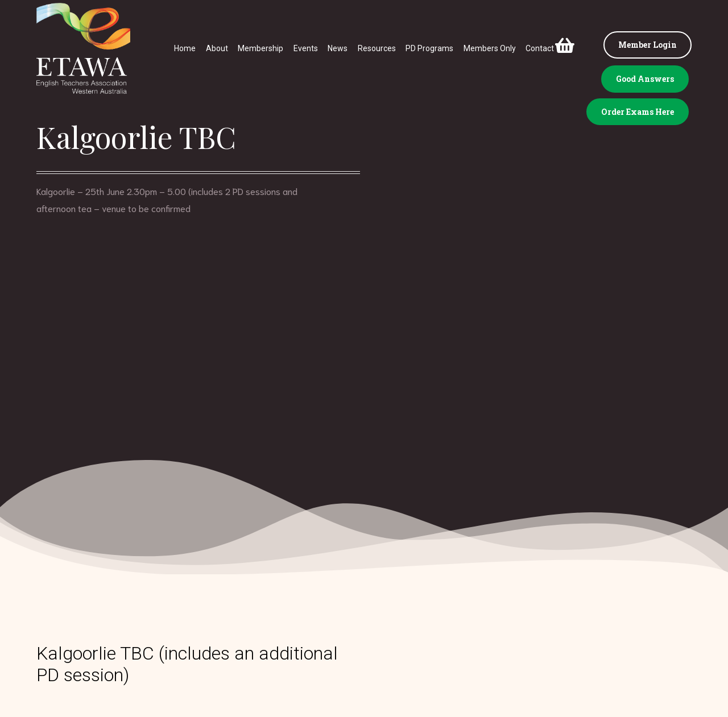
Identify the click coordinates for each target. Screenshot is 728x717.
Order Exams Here (638, 112)
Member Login (648, 45)
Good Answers (645, 79)
